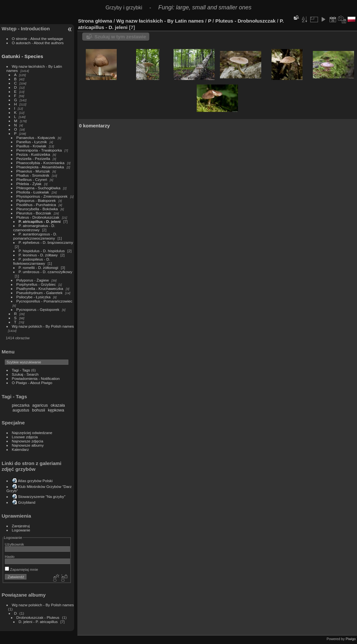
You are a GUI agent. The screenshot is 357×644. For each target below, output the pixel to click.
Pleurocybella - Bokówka (37, 209)
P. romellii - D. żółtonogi (39, 268)
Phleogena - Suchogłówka (39, 188)
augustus (21, 410)
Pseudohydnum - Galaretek (40, 293)
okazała (58, 405)
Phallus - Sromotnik (33, 175)
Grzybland (27, 502)
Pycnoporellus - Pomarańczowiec (45, 301)
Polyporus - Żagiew (33, 280)
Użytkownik (15, 544)
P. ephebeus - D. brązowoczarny (46, 242)
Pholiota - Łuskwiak (33, 192)
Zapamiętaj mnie (21, 569)
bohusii (39, 410)
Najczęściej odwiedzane (32, 433)
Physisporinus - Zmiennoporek (42, 196)
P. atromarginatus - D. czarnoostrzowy (34, 228)
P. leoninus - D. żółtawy (38, 255)
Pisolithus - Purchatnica (36, 205)
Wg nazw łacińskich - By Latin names (160, 21)
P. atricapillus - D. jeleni (40, 221)
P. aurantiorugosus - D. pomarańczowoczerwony (35, 236)
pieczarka (21, 405)
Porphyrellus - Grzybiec (36, 284)
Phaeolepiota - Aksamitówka (40, 167)
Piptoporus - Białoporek (36, 200)
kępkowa (56, 410)
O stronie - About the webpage (38, 39)
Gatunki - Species (22, 56)
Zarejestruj (21, 526)
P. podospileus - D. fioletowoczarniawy (32, 261)
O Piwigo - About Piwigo (32, 383)
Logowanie (21, 530)
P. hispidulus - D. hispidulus (42, 251)
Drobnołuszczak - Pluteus (38, 617)
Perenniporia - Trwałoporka (39, 150)
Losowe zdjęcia (25, 437)
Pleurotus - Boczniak (34, 213)
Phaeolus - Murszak (33, 171)
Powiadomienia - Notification (36, 378)
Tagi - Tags (21, 370)
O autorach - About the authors (38, 43)
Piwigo (351, 639)
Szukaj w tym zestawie (120, 37)
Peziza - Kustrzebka (33, 154)
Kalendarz (20, 449)
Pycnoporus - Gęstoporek (38, 309)
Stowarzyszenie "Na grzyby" (42, 496)
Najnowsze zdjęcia (28, 441)
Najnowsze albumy (28, 445)
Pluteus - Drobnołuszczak (38, 217)
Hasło (10, 556)
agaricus (40, 405)
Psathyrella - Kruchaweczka (40, 288)
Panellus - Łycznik (32, 142)
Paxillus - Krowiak (31, 146)
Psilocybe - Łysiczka (34, 297)
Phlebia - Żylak (29, 184)
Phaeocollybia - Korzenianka (40, 163)
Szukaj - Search (25, 374)
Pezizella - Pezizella (33, 159)
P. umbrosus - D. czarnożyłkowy (46, 272)
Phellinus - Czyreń (32, 179)
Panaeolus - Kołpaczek (36, 138)
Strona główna (95, 21)
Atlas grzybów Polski (35, 481)
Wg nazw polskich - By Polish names (43, 326)
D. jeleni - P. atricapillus (38, 622)
